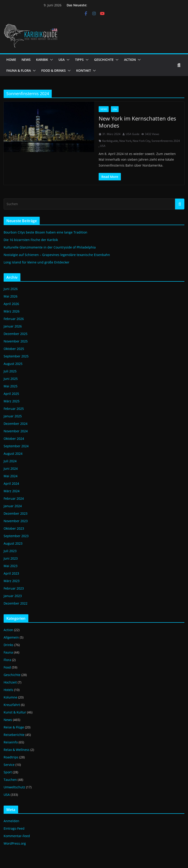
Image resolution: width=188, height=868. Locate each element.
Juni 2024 (11, 468)
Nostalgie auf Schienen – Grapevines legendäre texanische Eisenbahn (57, 255)
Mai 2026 (11, 296)
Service (9, 765)
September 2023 (16, 536)
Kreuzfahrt (12, 705)
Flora (7, 660)
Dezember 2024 (16, 424)
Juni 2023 (11, 558)
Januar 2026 (13, 326)
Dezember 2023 (16, 513)
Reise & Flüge (14, 727)
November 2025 (16, 341)
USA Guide (133, 134)
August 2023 (13, 543)
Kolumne (10, 697)
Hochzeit (10, 682)
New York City (141, 141)
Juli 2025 (10, 371)
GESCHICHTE (104, 60)
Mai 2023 (11, 566)
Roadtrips (11, 757)
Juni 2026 (11, 289)
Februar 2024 (14, 498)
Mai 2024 (11, 476)
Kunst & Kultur (15, 712)
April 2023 (11, 573)
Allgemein (11, 637)
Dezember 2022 (16, 603)
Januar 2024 (13, 506)
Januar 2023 (13, 596)
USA (62, 60)
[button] (51, 60)
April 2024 (11, 483)
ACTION (130, 60)
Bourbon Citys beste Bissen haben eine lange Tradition (45, 232)
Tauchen (10, 780)
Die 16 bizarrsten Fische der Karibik (31, 240)
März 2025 (12, 401)
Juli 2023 (10, 551)
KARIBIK (42, 60)
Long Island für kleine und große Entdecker (37, 262)
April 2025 (11, 394)
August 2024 (13, 454)
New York (125, 141)
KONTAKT (84, 70)
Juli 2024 (10, 461)
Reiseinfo (11, 742)
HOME (11, 60)
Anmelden (11, 821)
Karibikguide (110, 141)
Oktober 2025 (14, 349)
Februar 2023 (14, 588)
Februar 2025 (14, 409)
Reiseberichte (14, 735)
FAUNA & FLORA (19, 70)
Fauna (8, 652)
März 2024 (12, 491)
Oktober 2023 (14, 528)
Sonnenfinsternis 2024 (166, 141)
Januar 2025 (13, 416)
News (104, 109)
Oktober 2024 (14, 439)
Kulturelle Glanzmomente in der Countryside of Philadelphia (50, 247)
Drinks (9, 645)
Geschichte (12, 675)
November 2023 (16, 521)
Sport (8, 772)
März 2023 (12, 581)
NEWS (26, 60)
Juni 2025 (11, 379)
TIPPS (79, 60)
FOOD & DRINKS (54, 70)
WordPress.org (15, 843)
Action (8, 630)
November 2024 (16, 431)
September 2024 (16, 446)
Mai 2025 (11, 386)
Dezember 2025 (16, 334)
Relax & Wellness (17, 750)
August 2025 (13, 364)
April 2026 (11, 304)
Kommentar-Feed (17, 836)
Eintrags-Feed (14, 828)
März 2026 (12, 311)
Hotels (8, 690)
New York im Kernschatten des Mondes (137, 122)
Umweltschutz (14, 787)
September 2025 (16, 356)
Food (7, 667)
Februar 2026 (14, 319)
